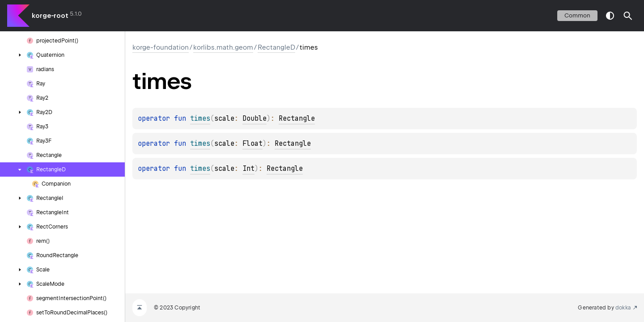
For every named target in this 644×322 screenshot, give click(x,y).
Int (248, 169)
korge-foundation (161, 47)
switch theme (610, 16)
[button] (628, 16)
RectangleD (276, 47)
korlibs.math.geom (223, 47)
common (577, 15)
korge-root (50, 16)
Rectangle (297, 119)
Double (254, 119)
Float (252, 144)
